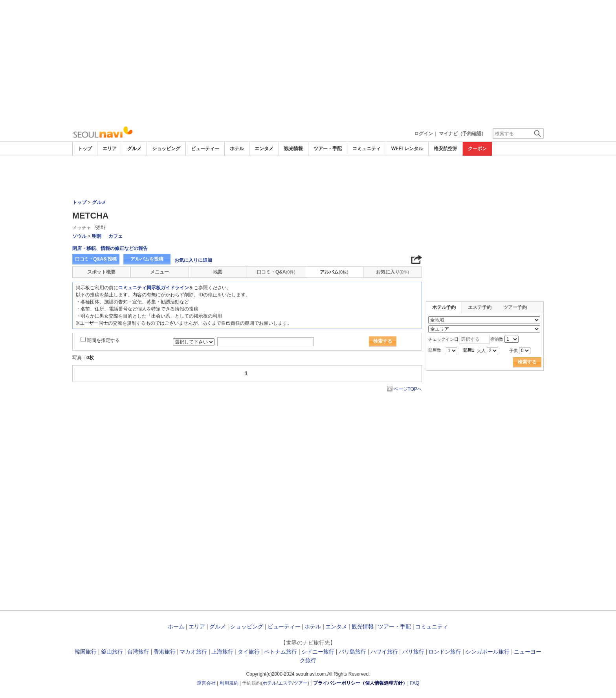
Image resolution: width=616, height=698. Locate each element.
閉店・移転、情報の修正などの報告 (110, 248)
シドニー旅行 (318, 652)
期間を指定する (103, 340)
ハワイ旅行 (384, 652)
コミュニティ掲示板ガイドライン (154, 288)
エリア (110, 149)
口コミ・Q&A (276, 272)
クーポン (477, 149)
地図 (218, 272)
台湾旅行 (138, 652)
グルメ (134, 149)
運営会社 (206, 683)
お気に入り (392, 272)
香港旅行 (165, 652)
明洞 (97, 236)
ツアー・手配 (328, 149)
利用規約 (229, 683)
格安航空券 (445, 149)
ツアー (301, 683)
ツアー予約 (515, 307)
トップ (85, 149)
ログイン (423, 134)
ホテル (237, 149)
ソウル (79, 236)
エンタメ (264, 149)
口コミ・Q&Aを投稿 (96, 259)
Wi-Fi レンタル (407, 149)
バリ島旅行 (352, 652)
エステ (285, 683)
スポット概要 (101, 272)
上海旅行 (222, 652)
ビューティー (205, 149)
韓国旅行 (86, 652)
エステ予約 (480, 307)
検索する (383, 341)
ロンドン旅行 (445, 652)
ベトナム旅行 (280, 652)
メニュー (159, 272)
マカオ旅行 (193, 652)
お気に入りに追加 (193, 260)
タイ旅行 (249, 652)
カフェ (115, 236)
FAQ (414, 683)
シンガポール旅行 (488, 652)
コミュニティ (367, 149)
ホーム (176, 626)
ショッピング (166, 149)
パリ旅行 (413, 652)
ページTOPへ (408, 389)
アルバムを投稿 (147, 259)
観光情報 (293, 149)
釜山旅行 (112, 652)
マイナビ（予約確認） (462, 134)
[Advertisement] (308, 63)
